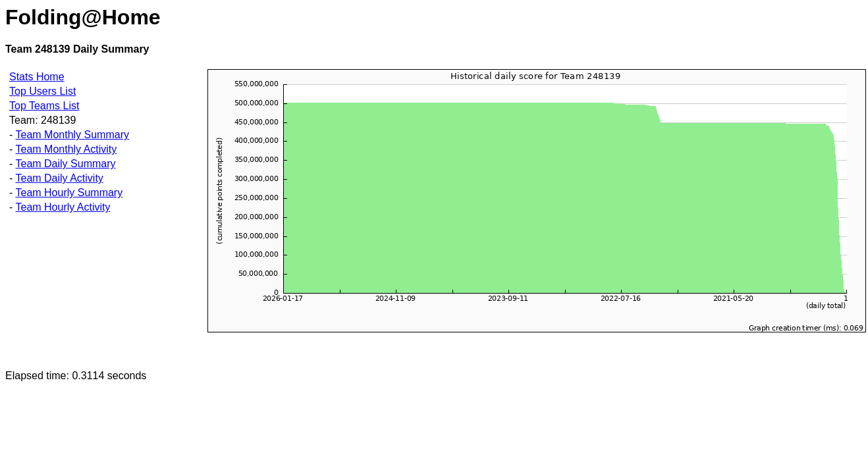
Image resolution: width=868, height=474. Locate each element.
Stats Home (37, 77)
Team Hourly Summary (69, 193)
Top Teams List (44, 106)
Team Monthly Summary (72, 135)
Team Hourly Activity (63, 207)
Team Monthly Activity (66, 149)
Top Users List (42, 91)
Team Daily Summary (65, 164)
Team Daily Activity (59, 178)
